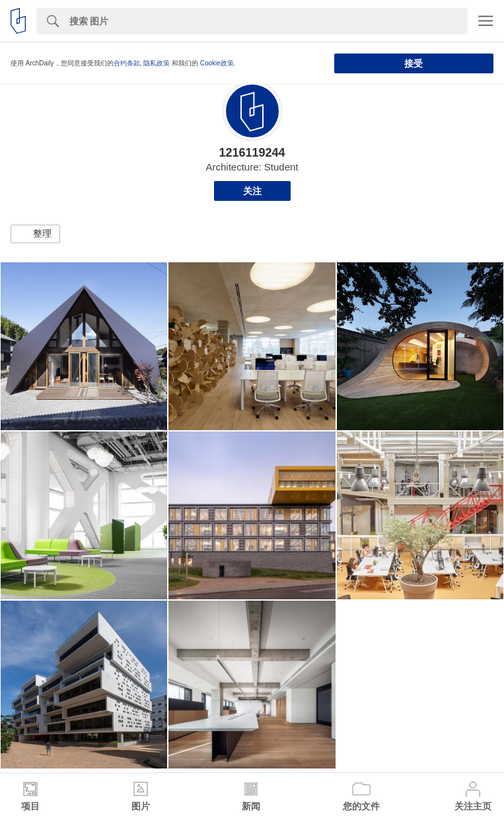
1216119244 (252, 153)
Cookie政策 (217, 63)
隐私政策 (157, 63)
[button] (35, 234)
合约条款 (127, 63)
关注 (252, 191)
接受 (414, 63)
